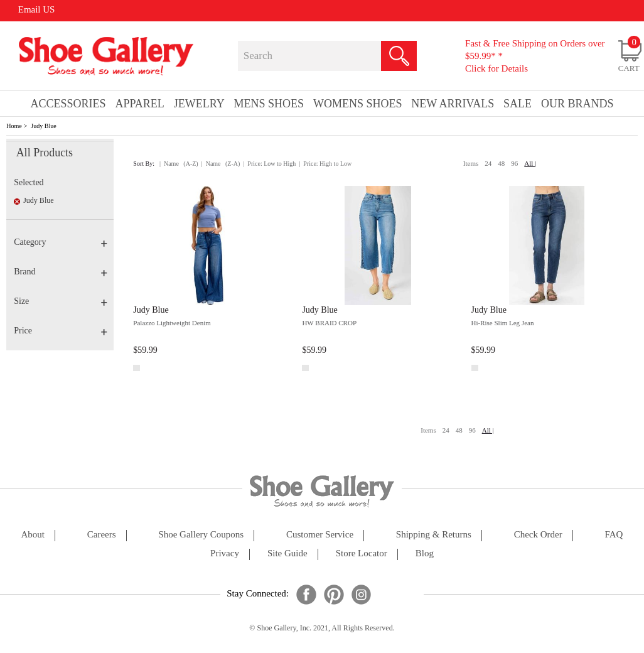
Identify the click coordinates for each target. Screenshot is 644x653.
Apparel (139, 104)
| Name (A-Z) (179, 164)
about (33, 535)
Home (14, 126)
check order (538, 535)
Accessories (68, 104)
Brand (61, 272)
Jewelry (199, 104)
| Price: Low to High (269, 164)
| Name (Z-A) (221, 164)
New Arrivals (453, 104)
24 (488, 163)
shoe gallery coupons (201, 535)
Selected (29, 182)
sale (518, 104)
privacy (225, 553)
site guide (287, 553)
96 (514, 163)
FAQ (614, 535)
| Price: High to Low (325, 164)
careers (102, 535)
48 (501, 163)
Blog (425, 553)
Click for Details (496, 68)
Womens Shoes (358, 104)
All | (530, 163)
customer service (320, 535)
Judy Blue (43, 126)
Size (61, 301)
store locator (362, 553)
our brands (577, 104)
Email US (37, 9)
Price (61, 331)
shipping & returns (434, 535)
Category (61, 242)
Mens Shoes (269, 104)
